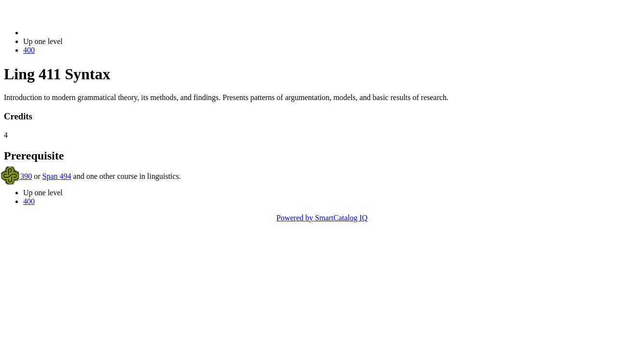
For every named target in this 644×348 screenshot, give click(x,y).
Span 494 (57, 176)
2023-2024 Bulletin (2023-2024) (74, 33)
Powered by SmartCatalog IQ (322, 218)
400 (29, 50)
